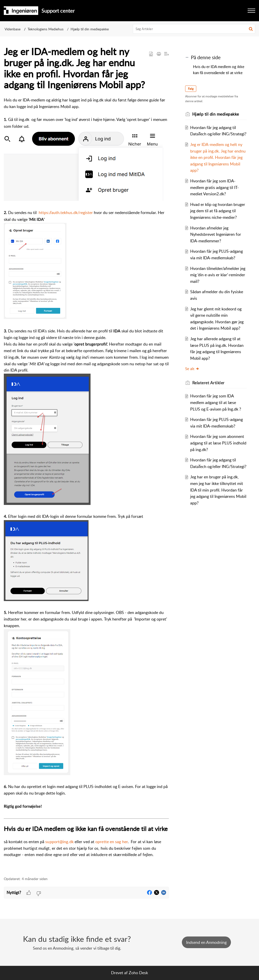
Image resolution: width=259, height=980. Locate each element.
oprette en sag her (112, 842)
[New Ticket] (206, 942)
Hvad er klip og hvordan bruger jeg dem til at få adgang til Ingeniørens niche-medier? (218, 211)
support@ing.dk (59, 842)
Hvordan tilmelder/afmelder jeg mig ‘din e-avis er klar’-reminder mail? (218, 275)
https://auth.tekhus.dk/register (66, 212)
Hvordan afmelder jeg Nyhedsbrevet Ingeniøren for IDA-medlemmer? (216, 234)
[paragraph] (86, 484)
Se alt (192, 369)
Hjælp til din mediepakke (90, 29)
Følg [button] (191, 89)
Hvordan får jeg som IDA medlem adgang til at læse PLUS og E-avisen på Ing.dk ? (216, 402)
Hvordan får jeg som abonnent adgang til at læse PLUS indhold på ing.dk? (218, 443)
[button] (251, 11)
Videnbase (13, 29)
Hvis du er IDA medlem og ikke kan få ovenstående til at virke (219, 70)
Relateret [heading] (208, 383)
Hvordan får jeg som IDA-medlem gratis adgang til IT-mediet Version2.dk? (214, 187)
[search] (194, 29)
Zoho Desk (138, 973)
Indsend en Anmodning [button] (206, 942)
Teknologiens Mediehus (46, 29)
